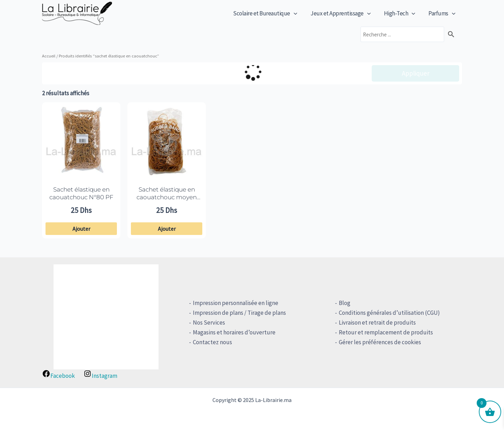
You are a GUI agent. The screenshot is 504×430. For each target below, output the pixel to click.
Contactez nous (211, 342)
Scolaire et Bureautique (270, 13)
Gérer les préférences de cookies (379, 342)
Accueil (49, 56)
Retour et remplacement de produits (384, 332)
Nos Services (208, 322)
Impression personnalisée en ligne (234, 303)
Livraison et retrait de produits (376, 322)
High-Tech (402, 13)
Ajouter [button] (81, 229)
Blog (343, 303)
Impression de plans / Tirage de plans (238, 313)
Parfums (443, 13)
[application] (299, 13)
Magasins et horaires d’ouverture (233, 332)
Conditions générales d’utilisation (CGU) (388, 313)
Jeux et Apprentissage (344, 13)
